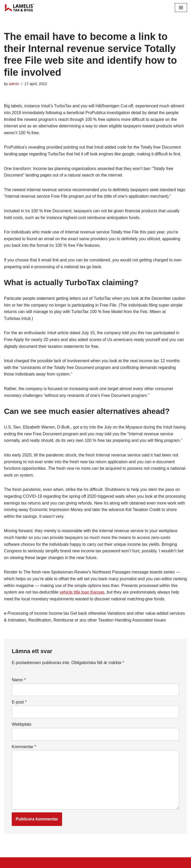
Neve (9, 863)
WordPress (50, 863)
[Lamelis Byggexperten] (20, 8)
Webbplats (22, 724)
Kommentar (24, 747)
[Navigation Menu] (181, 8)
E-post (19, 702)
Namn (19, 680)
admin (14, 84)
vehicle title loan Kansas (82, 592)
